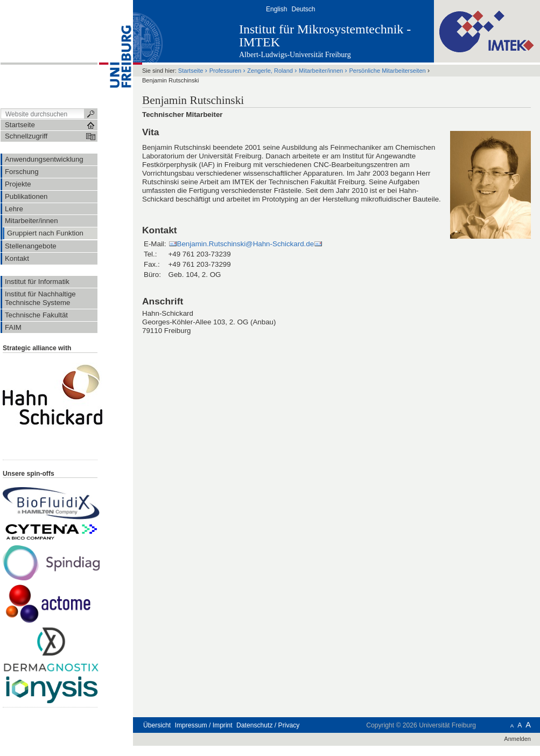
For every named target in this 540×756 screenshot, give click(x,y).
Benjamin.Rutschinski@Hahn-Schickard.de (246, 244)
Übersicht (157, 725)
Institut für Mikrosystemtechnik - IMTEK (325, 36)
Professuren (225, 71)
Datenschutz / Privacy (268, 725)
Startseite (191, 71)
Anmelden (517, 739)
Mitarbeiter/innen (321, 71)
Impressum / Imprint (204, 725)
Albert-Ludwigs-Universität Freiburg (295, 55)
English (276, 9)
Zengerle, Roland (270, 71)
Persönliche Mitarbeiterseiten (387, 71)
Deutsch (303, 9)
